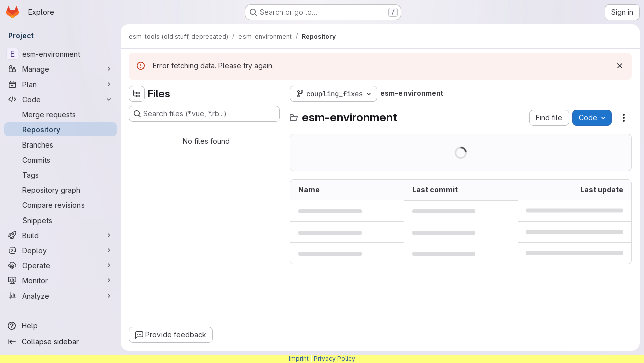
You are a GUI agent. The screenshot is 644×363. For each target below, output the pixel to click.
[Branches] (60, 144)
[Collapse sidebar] (60, 342)
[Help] (60, 326)
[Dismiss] (620, 66)
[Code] (60, 99)
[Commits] (60, 160)
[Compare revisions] (60, 205)
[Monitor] (60, 280)
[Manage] (60, 69)
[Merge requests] (60, 114)
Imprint (299, 359)
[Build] (60, 235)
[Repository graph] (60, 190)
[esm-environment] (60, 54)
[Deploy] (60, 250)
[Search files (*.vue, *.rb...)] (204, 114)
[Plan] (60, 84)
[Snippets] (60, 220)
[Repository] (60, 129)
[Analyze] (60, 296)
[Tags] (60, 175)
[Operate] (60, 265)
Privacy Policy (335, 359)
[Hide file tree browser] (137, 94)
